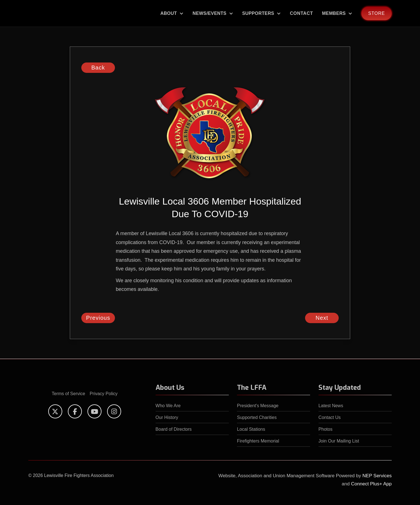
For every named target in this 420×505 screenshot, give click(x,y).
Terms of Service (69, 394)
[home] (41, 13)
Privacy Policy (104, 394)
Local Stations (251, 429)
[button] (172, 13)
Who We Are (168, 406)
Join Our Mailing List (339, 441)
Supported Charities (257, 417)
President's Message (258, 406)
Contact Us (330, 417)
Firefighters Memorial (258, 441)
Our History (167, 417)
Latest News (331, 406)
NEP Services (377, 476)
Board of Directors (174, 429)
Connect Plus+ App (371, 484)
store (377, 13)
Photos (326, 429)
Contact (302, 13)
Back (98, 68)
